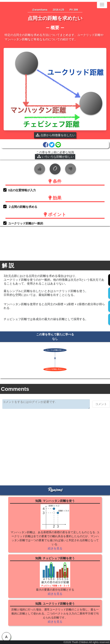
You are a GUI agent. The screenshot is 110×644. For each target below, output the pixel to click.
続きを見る (55, 548)
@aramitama (40, 10)
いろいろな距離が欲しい (56, 157)
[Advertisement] (55, 440)
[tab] (6, 637)
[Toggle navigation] (102, 5)
